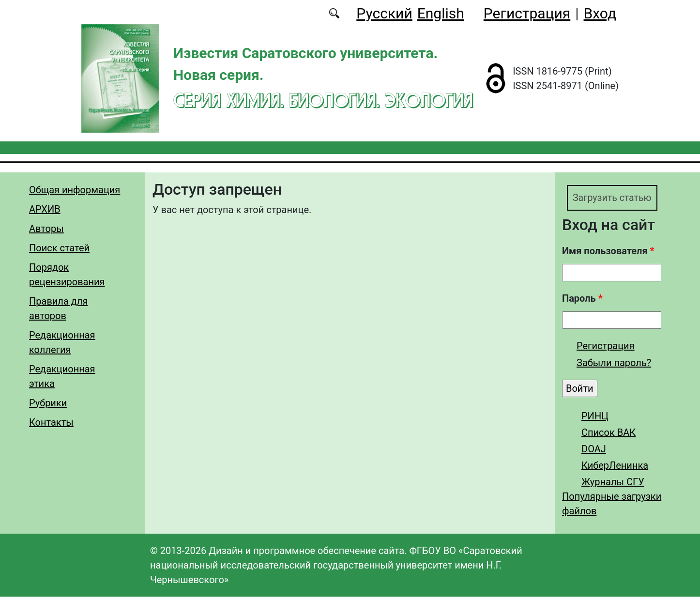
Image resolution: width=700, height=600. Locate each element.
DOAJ (594, 452)
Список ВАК (609, 436)
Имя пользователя (608, 254)
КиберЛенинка (615, 469)
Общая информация (75, 190)
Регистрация (527, 13)
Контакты (51, 422)
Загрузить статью (621, 200)
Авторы (46, 229)
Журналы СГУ (613, 485)
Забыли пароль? (614, 366)
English (441, 13)
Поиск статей (59, 248)
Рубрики (48, 403)
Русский (384, 13)
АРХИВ (45, 209)
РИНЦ (595, 419)
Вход (600, 13)
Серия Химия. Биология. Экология (323, 100)
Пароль (582, 302)
